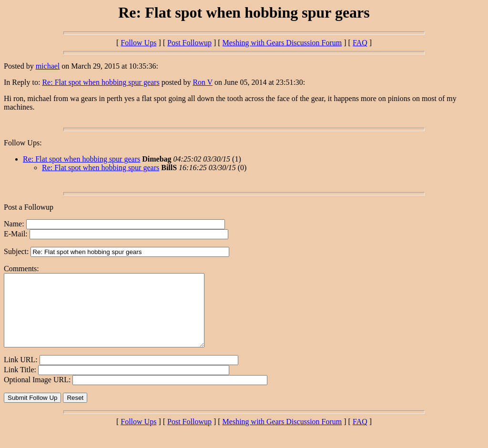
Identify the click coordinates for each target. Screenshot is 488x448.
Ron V (203, 82)
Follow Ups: (23, 143)
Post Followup (189, 43)
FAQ (360, 43)
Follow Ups (138, 43)
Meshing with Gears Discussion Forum (282, 43)
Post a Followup (29, 207)
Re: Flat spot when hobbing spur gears (101, 82)
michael (48, 66)
